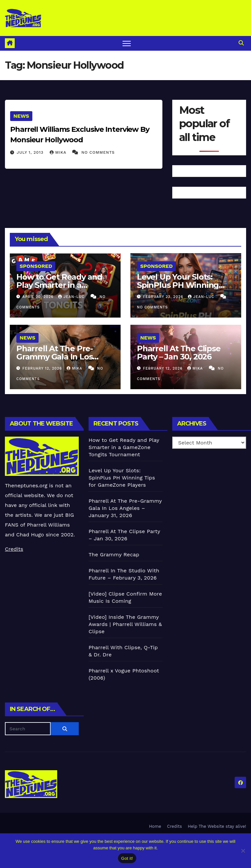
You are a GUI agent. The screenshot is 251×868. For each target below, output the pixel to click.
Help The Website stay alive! (217, 826)
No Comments (98, 152)
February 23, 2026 (164, 297)
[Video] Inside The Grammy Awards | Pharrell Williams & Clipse (125, 624)
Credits (14, 549)
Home (155, 826)
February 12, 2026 (43, 368)
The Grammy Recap (114, 555)
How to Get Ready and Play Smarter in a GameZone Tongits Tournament (124, 447)
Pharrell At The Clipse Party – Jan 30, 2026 (179, 353)
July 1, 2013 (31, 152)
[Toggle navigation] (127, 43)
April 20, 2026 (39, 297)
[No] (243, 851)
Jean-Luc (72, 297)
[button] (241, 43)
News (21, 116)
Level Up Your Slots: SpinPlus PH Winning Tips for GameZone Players (122, 478)
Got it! (127, 858)
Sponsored (36, 266)
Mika (59, 152)
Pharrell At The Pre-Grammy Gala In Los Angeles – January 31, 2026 (125, 508)
